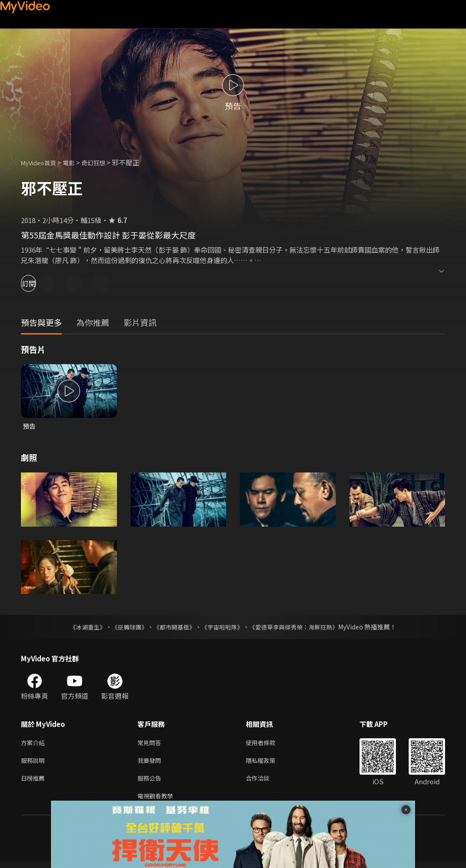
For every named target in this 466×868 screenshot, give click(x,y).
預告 (30, 426)
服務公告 (151, 782)
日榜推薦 (35, 782)
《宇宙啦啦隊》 (223, 628)
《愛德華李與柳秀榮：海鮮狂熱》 (299, 628)
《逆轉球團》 (124, 628)
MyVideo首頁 (42, 162)
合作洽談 (265, 782)
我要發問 (151, 763)
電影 (76, 162)
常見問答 (151, 744)
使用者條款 (268, 744)
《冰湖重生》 (80, 628)
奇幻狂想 (103, 162)
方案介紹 (35, 744)
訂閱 (39, 283)
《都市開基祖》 (172, 628)
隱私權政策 (268, 763)
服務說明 (35, 763)
